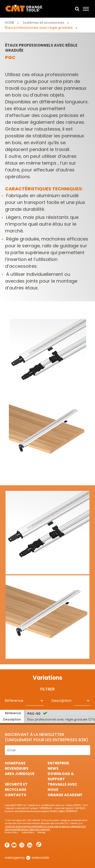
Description (61, 701)
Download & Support (61, 776)
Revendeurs (17, 768)
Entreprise (58, 763)
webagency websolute (27, 858)
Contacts (15, 795)
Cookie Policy (28, 833)
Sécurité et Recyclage (16, 787)
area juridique (20, 774)
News (53, 768)
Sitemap (41, 833)
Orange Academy (65, 795)
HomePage (15, 763)
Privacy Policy (12, 833)
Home (10, 23)
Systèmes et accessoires (44, 23)
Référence (14, 701)
